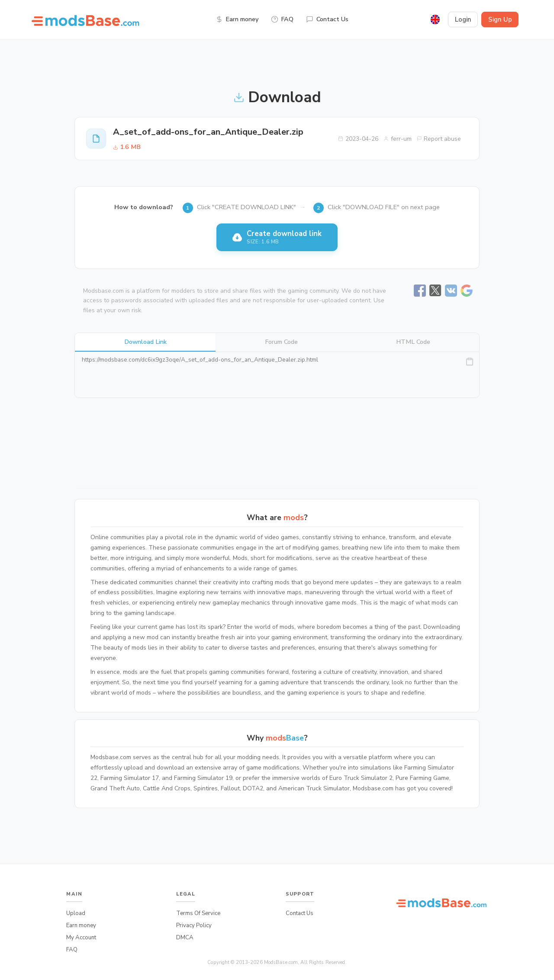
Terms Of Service (198, 913)
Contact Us (327, 19)
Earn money (237, 19)
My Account (81, 938)
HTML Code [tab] (413, 342)
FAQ (282, 19)
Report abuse (439, 139)
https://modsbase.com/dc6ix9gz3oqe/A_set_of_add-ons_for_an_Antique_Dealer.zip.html (277, 375)
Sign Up (500, 19)
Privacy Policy (194, 925)
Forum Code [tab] (281, 342)
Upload (76, 913)
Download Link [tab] (145, 342)
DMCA (185, 938)
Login (463, 19)
